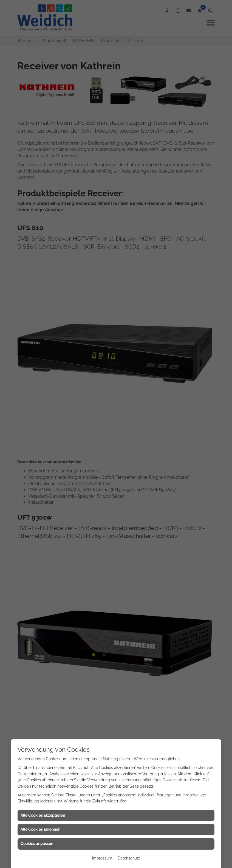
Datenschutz (129, 858)
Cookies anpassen (37, 844)
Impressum (102, 858)
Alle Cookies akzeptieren (43, 815)
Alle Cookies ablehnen (40, 829)
